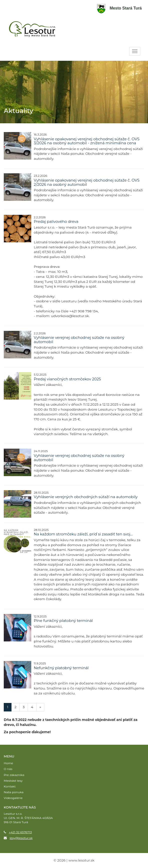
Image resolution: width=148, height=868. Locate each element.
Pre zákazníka (14, 775)
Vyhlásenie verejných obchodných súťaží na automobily (86, 497)
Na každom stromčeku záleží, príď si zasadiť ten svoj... (83, 534)
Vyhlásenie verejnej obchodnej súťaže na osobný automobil (79, 340)
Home (8, 763)
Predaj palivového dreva (56, 221)
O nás (8, 769)
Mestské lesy (13, 781)
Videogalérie (13, 798)
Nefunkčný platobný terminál (61, 668)
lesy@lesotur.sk (21, 838)
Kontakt (10, 786)
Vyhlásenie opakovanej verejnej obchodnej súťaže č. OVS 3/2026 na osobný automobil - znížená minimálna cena (87, 141)
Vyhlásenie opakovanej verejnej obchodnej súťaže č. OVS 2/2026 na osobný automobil (87, 182)
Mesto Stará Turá (119, 8)
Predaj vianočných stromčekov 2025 (67, 379)
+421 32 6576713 (20, 832)
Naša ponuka (14, 792)
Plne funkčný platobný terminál (63, 621)
